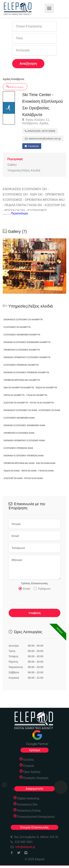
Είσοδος (29, 760)
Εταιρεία (29, 766)
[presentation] (37, 601)
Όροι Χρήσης (32, 772)
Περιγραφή (15, 159)
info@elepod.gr (25, 847)
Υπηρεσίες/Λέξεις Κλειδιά (24, 170)
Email (24, 588)
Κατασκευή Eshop (29, 811)
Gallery (12, 165)
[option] (34, 266)
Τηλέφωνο (42, 588)
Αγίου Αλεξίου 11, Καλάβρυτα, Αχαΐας (36, 122)
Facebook (32, 146)
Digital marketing (28, 798)
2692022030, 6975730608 (40, 131)
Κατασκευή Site (27, 804)
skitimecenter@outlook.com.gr (43, 139)
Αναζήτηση (28, 64)
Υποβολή (34, 613)
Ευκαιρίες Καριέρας (36, 778)
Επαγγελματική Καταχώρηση (36, 817)
